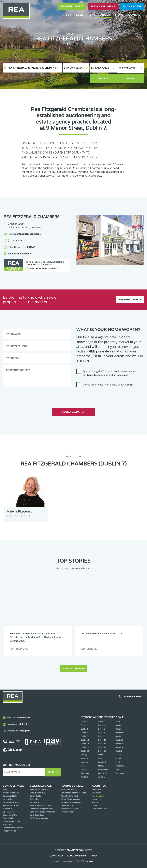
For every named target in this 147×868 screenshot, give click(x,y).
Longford (102, 762)
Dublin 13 (85, 744)
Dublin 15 (119, 744)
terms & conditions (98, 375)
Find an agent (132, 6)
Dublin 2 (84, 729)
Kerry (100, 755)
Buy (68, 15)
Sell (79, 15)
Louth (118, 762)
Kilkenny (84, 759)
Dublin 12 (119, 740)
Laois (100, 759)
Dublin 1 (119, 725)
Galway (84, 755)
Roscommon (103, 770)
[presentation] (98, 395)
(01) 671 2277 (16, 241)
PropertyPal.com (85, 861)
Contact (135, 15)
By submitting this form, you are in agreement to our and (109, 373)
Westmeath (120, 773)
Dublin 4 (119, 729)
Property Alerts (72, 6)
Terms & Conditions (77, 856)
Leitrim (118, 759)
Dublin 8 (102, 736)
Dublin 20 (85, 751)
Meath (101, 766)
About (105, 15)
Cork (83, 725)
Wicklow (102, 777)
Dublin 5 (84, 733)
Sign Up (53, 772)
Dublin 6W (120, 733)
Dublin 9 (119, 736)
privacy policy (121, 375)
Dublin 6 (102, 733)
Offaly (83, 770)
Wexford (84, 777)
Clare (118, 722)
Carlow (84, 722)
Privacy (93, 856)
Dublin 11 (102, 740)
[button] (131, 68)
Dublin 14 (102, 744)
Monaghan (120, 766)
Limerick (84, 762)
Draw (131, 79)
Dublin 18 (119, 747)
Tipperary (85, 773)
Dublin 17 (102, 747)
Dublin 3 (102, 729)
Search (103, 79)
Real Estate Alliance (77, 850)
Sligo (117, 770)
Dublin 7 (84, 736)
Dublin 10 (85, 740)
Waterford (102, 773)
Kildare (118, 755)
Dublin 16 (85, 747)
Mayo (83, 766)
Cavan (101, 722)
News (119, 15)
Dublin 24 (119, 751)
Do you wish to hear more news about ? (108, 385)
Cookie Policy (57, 856)
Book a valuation (103, 6)
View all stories (74, 669)
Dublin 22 (102, 751)
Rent (91, 15)
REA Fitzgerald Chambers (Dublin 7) (33, 68)
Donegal (102, 725)
